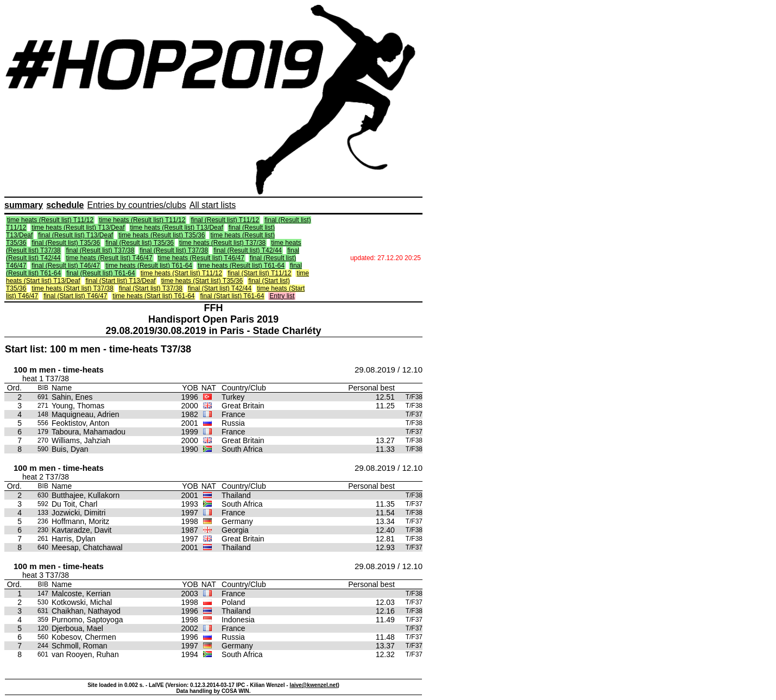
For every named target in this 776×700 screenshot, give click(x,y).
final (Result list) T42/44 (248, 250)
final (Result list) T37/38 (100, 250)
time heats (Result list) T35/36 (162, 235)
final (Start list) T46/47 (75, 296)
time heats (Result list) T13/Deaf (78, 228)
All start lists (213, 205)
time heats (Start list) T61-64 (153, 296)
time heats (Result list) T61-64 (149, 266)
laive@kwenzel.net (313, 685)
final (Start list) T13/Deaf (121, 281)
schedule (65, 205)
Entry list (282, 296)
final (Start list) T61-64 (232, 296)
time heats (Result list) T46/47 (109, 258)
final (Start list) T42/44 (220, 288)
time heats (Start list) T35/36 (202, 281)
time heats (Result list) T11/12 (50, 220)
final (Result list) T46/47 (66, 266)
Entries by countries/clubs (137, 205)
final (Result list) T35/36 (66, 243)
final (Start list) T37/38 (151, 288)
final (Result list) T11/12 (225, 220)
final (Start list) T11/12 (259, 273)
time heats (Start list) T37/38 (72, 288)
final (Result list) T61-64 (101, 273)
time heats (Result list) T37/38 (222, 243)
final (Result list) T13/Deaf (75, 235)
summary (24, 205)
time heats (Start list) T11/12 (182, 273)
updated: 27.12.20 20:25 (386, 258)
